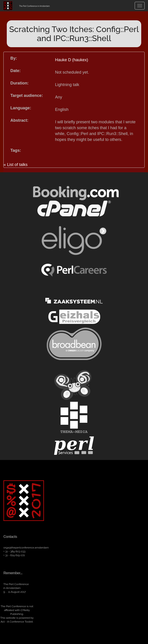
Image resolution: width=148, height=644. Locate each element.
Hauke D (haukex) (72, 60)
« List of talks (16, 165)
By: (14, 58)
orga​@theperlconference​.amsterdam (26, 548)
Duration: (20, 83)
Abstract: (19, 120)
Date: (15, 71)
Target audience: (27, 96)
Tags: (16, 150)
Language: (21, 108)
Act (3, 622)
